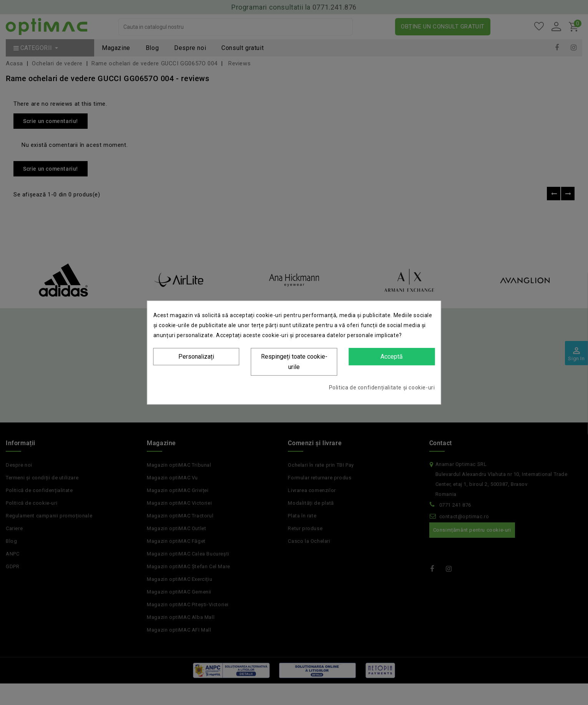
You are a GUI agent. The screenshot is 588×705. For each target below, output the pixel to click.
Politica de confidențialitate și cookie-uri (382, 387)
